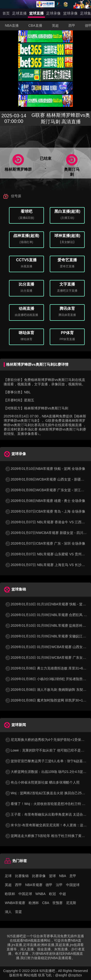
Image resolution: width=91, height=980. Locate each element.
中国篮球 (73, 885)
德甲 (49, 885)
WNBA (41, 894)
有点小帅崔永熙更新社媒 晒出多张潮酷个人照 (42, 782)
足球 (8, 876)
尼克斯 (71, 903)
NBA (63, 876)
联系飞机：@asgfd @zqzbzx (60, 975)
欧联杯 (10, 894)
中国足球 (25, 894)
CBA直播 (35, 25)
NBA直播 (12, 25)
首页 (6, 13)
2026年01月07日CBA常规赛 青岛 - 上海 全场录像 (45, 511)
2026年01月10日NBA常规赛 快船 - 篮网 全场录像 (45, 469)
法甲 (59, 885)
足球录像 (53, 13)
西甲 (72, 25)
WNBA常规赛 (15, 903)
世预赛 (58, 903)
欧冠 (52, 894)
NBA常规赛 (34, 885)
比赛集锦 (22, 876)
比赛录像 (39, 876)
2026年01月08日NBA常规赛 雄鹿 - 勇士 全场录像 (45, 501)
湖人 (8, 912)
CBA (46, 903)
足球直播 (19, 13)
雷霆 (18, 912)
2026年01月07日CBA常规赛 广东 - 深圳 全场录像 (45, 543)
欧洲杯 (34, 903)
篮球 (52, 876)
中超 (63, 894)
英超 (55, 25)
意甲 (73, 876)
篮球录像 (70, 13)
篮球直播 (36, 13)
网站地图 (30, 975)
